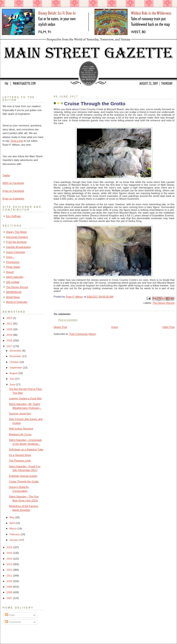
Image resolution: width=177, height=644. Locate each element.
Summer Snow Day (20, 413)
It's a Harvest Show (20, 455)
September (16, 368)
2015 (10, 553)
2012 (10, 570)
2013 (10, 564)
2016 (10, 547)
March (13, 529)
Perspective (13, 262)
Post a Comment (68, 320)
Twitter (6, 175)
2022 (10, 318)
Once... (10, 257)
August (14, 373)
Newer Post (60, 327)
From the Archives (16, 242)
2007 (10, 598)
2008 (10, 592)
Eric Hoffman (13, 216)
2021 (10, 324)
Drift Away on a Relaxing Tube (26, 449)
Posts (10, 615)
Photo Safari (13, 267)
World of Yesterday (17, 302)
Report (10, 272)
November (16, 356)
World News (13, 297)
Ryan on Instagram (13, 199)
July (12, 379)
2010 (10, 581)
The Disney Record (163, 303)
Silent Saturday (15, 277)
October (14, 362)
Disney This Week (16, 232)
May (12, 517)
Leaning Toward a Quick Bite (25, 398)
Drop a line (17, 141)
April (12, 523)
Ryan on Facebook (13, 191)
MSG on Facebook (13, 183)
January (14, 540)
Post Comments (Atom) (83, 334)
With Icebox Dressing (21, 429)
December (16, 351)
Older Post (168, 327)
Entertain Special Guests (23, 476)
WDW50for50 (14, 292)
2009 (10, 587)
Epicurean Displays (17, 237)
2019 (10, 335)
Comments (13, 622)
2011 (10, 576)
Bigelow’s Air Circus (20, 434)
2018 (10, 340)
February (15, 534)
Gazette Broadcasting (18, 247)
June (13, 384)
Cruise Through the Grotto (24, 481)
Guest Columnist (16, 252)
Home (115, 327)
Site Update (13, 282)
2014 (10, 559)
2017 (10, 346)
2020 (10, 329)
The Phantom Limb (20, 461)
